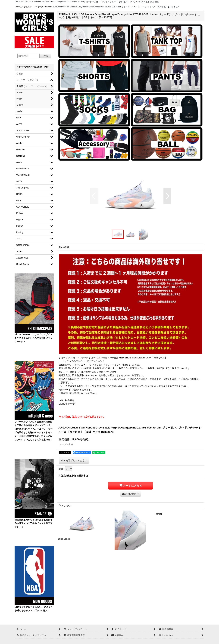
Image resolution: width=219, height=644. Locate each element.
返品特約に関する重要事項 (73, 476)
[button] (94, 196)
